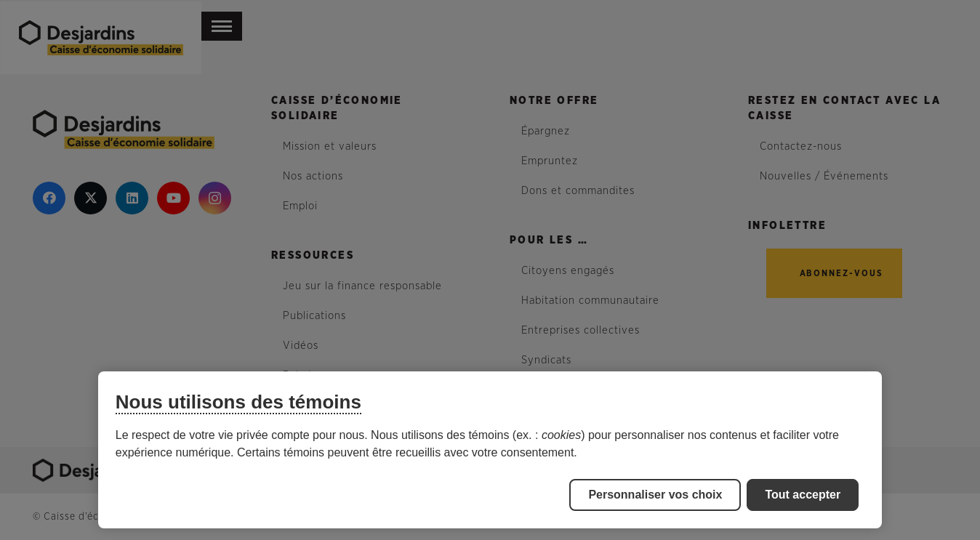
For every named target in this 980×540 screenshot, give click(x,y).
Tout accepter (803, 495)
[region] (490, 450)
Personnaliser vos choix (655, 495)
